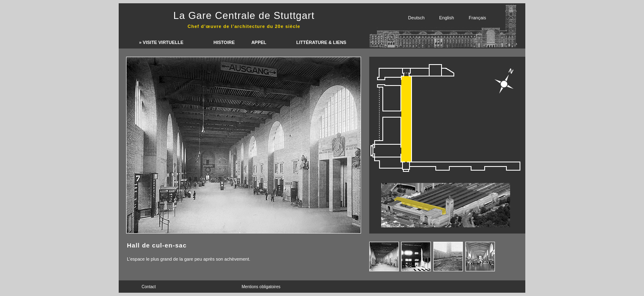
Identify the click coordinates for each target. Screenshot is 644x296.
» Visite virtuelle (161, 42)
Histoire (224, 42)
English (446, 18)
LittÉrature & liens (321, 42)
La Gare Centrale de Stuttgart (244, 15)
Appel (259, 42)
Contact (149, 287)
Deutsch (416, 18)
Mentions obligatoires (261, 287)
